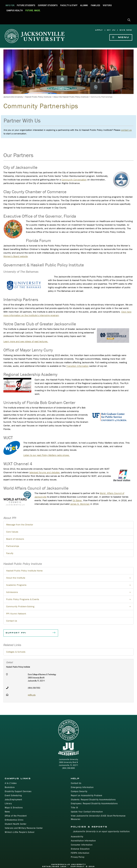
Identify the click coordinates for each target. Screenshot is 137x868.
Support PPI (31, 633)
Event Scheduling (13, 795)
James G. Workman (80, 504)
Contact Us (12, 621)
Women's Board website (16, 256)
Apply (99, 30)
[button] (129, 20)
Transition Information (77, 366)
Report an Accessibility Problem (87, 795)
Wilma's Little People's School (20, 832)
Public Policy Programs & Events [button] (70, 600)
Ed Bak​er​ (77, 500)
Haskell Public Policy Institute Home (24, 571)
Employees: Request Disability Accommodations (94, 803)
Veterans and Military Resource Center (24, 828)
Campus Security (79, 791)
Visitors (107, 5)
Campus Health (15, 10)
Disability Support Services (18, 791)
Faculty (10, 553)
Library (8, 803)
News (7, 812)
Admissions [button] (70, 593)
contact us (126, 130)
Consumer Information (82, 845)
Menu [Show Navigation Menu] (121, 37)
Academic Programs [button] (70, 586)
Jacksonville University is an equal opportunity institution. (102, 831)
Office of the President (16, 816)
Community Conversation (74, 180)
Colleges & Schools (16, 652)
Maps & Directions (14, 808)
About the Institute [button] (70, 579)
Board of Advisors (15, 539)
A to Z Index (11, 783)
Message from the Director (20, 525)
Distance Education (80, 849)
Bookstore (10, 787)
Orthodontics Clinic (14, 820)
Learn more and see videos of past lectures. (26, 341)
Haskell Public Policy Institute (38, 97)
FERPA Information (80, 853)
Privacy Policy (78, 857)
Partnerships (13, 546)
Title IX (74, 808)
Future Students (26, 5)
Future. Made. (33, 10)
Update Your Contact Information (87, 812)
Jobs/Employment (13, 800)
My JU (111, 30)
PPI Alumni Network (16, 614)
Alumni (84, 5)
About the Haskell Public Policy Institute (71, 97)
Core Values (12, 532)
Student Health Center (16, 824)
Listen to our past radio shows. (47, 455)
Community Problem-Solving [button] (70, 607)
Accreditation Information (83, 841)
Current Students (48, 5)
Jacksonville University (13, 97)
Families (95, 5)
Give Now (126, 30)
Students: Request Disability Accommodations (93, 800)
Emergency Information (82, 787)
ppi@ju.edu (32, 695)
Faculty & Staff (69, 5)
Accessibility (77, 837)
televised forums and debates (44, 472)
